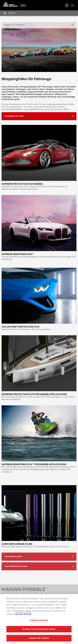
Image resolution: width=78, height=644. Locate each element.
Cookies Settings (39, 620)
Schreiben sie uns (39, 116)
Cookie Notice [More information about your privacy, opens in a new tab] (23, 614)
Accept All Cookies (39, 639)
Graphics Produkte (14, 25)
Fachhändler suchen (39, 566)
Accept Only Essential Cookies (39, 629)
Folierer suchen (39, 556)
